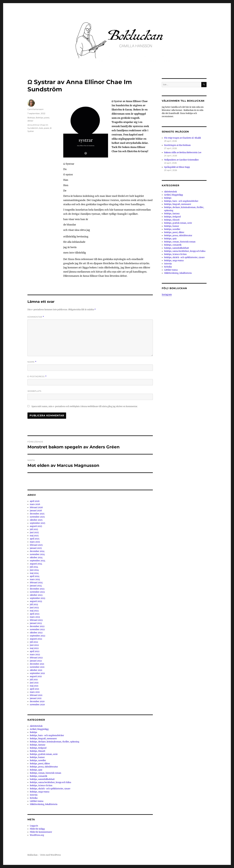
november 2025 (37, 517)
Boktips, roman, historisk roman (46, 773)
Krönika (34, 798)
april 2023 (35, 614)
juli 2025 (34, 529)
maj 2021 (34, 686)
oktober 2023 (36, 595)
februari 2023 (36, 620)
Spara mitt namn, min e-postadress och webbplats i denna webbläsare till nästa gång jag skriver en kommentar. (85, 406)
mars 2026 (35, 504)
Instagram (167, 295)
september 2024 (38, 561)
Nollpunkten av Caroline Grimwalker (181, 160)
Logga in (34, 826)
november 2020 (37, 705)
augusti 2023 (36, 601)
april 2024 (35, 576)
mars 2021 (35, 692)
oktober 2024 (36, 558)
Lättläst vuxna (37, 801)
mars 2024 (35, 579)
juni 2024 (34, 570)
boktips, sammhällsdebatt (42, 779)
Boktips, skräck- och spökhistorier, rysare (50, 789)
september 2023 (37, 598)
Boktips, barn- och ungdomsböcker (47, 735)
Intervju (34, 795)
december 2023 (37, 589)
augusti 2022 (36, 639)
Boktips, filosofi (38, 751)
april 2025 (35, 539)
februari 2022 (36, 658)
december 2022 (37, 626)
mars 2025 (35, 542)
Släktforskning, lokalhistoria (44, 804)
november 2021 (37, 667)
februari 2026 (36, 507)
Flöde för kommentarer (41, 832)
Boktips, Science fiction (41, 786)
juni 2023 (34, 608)
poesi (46, 128)
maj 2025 (34, 536)
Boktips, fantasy (38, 745)
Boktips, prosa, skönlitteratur (44, 767)
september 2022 (38, 636)
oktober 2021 (36, 670)
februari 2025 (36, 545)
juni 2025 (34, 532)
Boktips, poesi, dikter (40, 764)
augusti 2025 (36, 526)
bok (41, 128)
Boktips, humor (37, 757)
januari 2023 (36, 623)
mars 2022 (35, 655)
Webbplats (34, 391)
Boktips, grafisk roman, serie (44, 754)
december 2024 (37, 551)
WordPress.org (37, 835)
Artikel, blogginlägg (39, 729)
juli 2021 (34, 680)
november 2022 (37, 630)
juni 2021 (34, 683)
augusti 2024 (36, 564)
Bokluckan (33, 855)
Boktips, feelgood (38, 748)
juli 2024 (34, 567)
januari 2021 (36, 698)
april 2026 (35, 501)
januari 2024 (36, 586)
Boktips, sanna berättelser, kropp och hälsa (50, 782)
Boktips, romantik (39, 776)
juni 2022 (34, 645)
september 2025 (38, 523)
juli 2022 (34, 642)
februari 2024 (36, 583)
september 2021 (37, 673)
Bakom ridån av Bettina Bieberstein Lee (183, 153)
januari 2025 (36, 548)
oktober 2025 (36, 520)
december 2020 (37, 701)
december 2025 (37, 514)
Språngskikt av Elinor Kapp (177, 167)
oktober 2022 (36, 633)
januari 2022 (36, 661)
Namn (32, 362)
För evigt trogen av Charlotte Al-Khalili (183, 138)
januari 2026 (36, 511)
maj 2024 (34, 573)
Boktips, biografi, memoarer (43, 739)
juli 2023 (34, 604)
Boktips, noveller (38, 760)
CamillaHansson (36, 109)
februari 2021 (36, 695)
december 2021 (37, 664)
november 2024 (37, 554)
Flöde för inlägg (37, 829)
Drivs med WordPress (51, 855)
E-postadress (37, 376)
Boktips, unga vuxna (40, 792)
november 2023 (37, 592)
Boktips (31, 118)
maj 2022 (34, 648)
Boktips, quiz (36, 770)
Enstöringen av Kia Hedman (177, 145)
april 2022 (35, 651)
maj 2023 (34, 611)
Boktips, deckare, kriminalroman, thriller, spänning (55, 742)
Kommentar (36, 317)
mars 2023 (35, 617)
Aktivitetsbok (36, 726)
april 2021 (34, 689)
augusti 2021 (36, 676)
